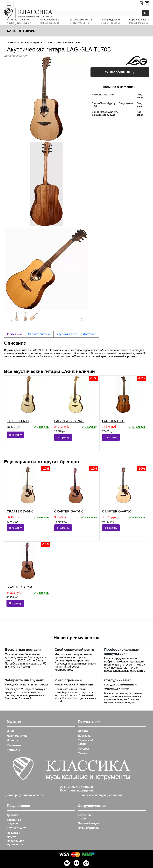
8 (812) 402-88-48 (79, 23)
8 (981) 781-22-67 (111, 23)
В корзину (15, 435)
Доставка (84, 736)
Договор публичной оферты (25, 795)
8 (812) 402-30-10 (50, 23)
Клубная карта (17, 828)
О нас (11, 731)
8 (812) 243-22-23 (139, 23)
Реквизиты (14, 745)
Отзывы (83, 749)
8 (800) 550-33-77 (19, 23)
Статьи (83, 753)
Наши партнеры (89, 828)
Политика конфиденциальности (100, 795)
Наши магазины (18, 736)
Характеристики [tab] (39, 334)
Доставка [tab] (90, 334)
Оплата (83, 731)
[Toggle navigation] (9, 4)
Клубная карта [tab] (67, 334)
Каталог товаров (22, 31)
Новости (13, 740)
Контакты (13, 750)
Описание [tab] (15, 334)
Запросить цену (120, 72)
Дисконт (12, 815)
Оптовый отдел (88, 823)
